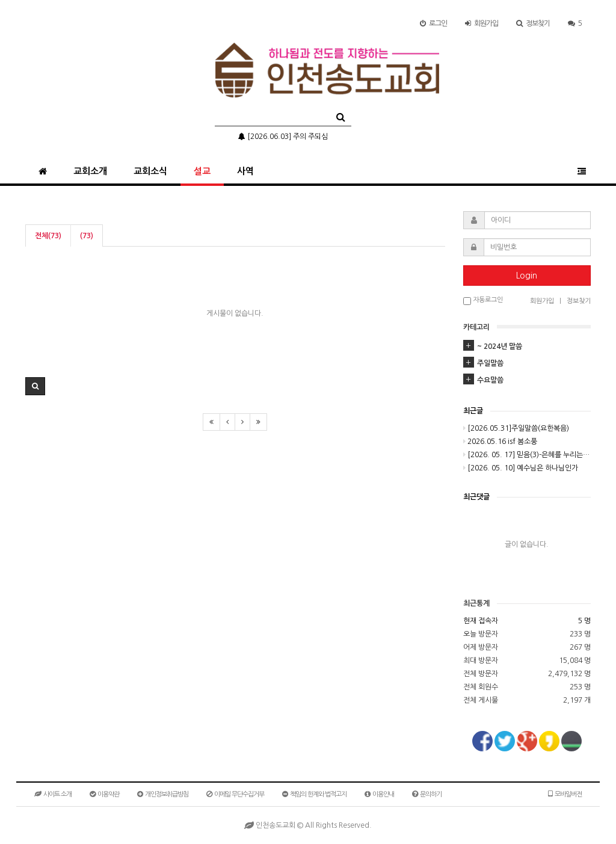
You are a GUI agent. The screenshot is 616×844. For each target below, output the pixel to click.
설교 (202, 171)
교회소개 (90, 171)
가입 (482, 23)
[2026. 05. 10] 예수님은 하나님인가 (521, 468)
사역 (245, 171)
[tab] (527, 347)
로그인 (433, 23)
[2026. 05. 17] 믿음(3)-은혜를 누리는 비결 (527, 455)
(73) (87, 236)
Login (527, 276)
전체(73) (48, 236)
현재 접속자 (481, 621)
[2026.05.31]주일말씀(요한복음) (516, 428)
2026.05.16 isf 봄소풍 (500, 442)
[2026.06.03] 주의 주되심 (283, 137)
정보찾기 (533, 23)
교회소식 (150, 171)
